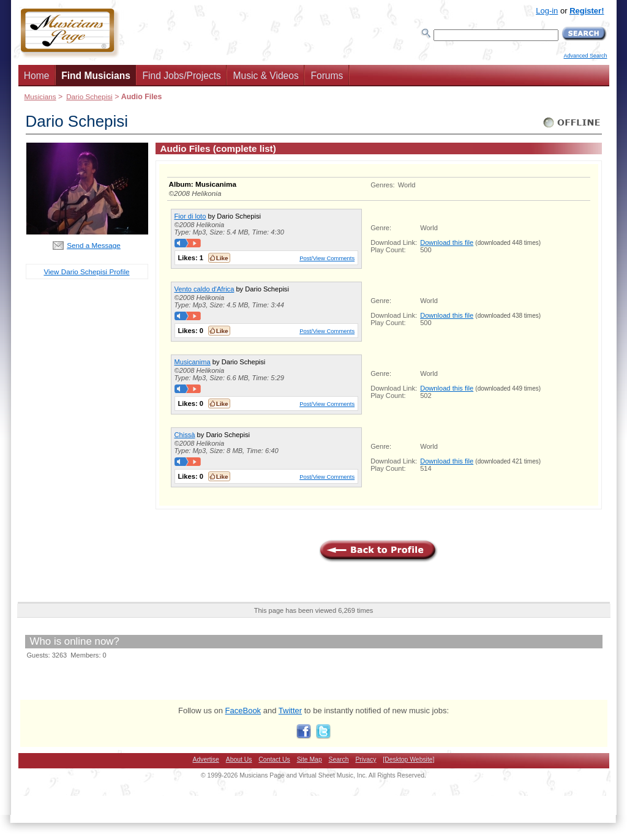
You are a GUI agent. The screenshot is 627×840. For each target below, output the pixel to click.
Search (339, 759)
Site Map (310, 759)
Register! (587, 11)
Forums (327, 76)
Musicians (40, 96)
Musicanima (193, 362)
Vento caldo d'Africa (205, 289)
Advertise (206, 759)
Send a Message (94, 245)
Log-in (547, 11)
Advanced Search (585, 56)
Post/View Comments (327, 258)
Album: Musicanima (203, 184)
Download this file (447, 242)
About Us (239, 759)
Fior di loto (190, 216)
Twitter (290, 711)
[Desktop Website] (408, 759)
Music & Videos (266, 76)
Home (37, 76)
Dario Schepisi (89, 96)
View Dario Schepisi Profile (86, 272)
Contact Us (274, 759)
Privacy (366, 759)
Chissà (185, 435)
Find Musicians (96, 76)
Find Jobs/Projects (182, 76)
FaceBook (243, 711)
